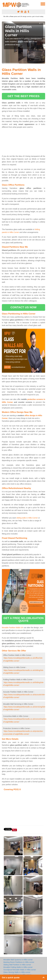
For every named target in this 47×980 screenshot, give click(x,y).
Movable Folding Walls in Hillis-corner (18, 967)
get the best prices (23, 96)
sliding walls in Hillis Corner (27, 518)
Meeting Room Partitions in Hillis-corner (19, 962)
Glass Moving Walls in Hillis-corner (17, 972)
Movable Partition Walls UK (12, 628)
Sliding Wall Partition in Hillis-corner (17, 965)
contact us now (23, 307)
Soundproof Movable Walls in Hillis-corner (20, 970)
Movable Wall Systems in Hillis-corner (18, 960)
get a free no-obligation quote (23, 619)
